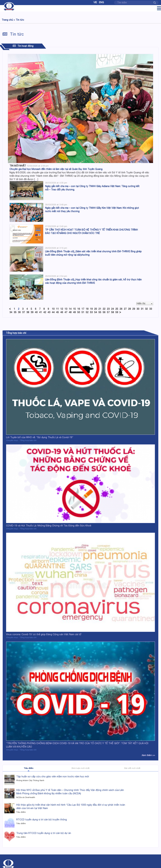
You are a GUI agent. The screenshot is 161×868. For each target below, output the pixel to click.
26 (121, 309)
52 (87, 312)
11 (57, 309)
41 (41, 312)
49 (74, 312)
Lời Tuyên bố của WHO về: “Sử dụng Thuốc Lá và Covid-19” (40, 437)
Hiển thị (145, 303)
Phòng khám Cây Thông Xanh (30, 780)
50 (79, 312)
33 (151, 309)
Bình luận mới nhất (80, 768)
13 (66, 309)
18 (87, 309)
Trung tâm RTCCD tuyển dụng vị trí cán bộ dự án (44, 833)
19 (91, 309)
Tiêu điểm (29, 768)
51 (83, 312)
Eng (101, 2)
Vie (95, 2)
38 (28, 312)
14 (70, 309)
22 (104, 309)
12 (62, 309)
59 (117, 312)
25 (117, 309)
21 (100, 309)
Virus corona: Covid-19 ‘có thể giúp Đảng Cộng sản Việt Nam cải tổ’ (44, 634)
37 (24, 312)
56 (104, 312)
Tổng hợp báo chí (16, 333)
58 (113, 312)
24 (113, 309)
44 (53, 312)
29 (134, 309)
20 (96, 309)
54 (96, 312)
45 (57, 312)
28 (129, 309)
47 (66, 312)
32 (146, 309)
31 (142, 309)
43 (49, 312)
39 (32, 312)
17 (83, 309)
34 (11, 312)
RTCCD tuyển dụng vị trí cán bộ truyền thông (42, 820)
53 (91, 312)
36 (19, 312)
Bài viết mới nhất (132, 768)
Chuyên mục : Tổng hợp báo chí (21, 440)
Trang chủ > (8, 20)
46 (62, 312)
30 (138, 309)
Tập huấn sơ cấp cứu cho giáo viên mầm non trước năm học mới (53, 777)
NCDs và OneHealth (26, 797)
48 (70, 312)
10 (53, 309)
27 (125, 309)
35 (15, 312)
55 (100, 312)
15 (74, 309)
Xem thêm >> (148, 755)
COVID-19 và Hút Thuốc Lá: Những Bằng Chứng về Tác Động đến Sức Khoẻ (49, 526)
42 (45, 312)
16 (79, 309)
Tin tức (20, 20)
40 (36, 312)
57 (108, 312)
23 (108, 309)
